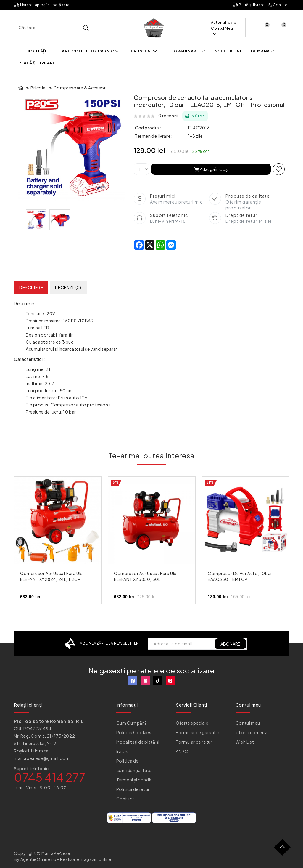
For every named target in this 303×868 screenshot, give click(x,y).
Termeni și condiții (135, 780)
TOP (285, 849)
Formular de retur (194, 742)
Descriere (31, 287)
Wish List (245, 742)
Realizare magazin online (86, 859)
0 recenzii (168, 116)
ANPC (182, 751)
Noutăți (37, 51)
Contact (278, 5)
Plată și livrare (249, 5)
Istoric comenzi (252, 732)
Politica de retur (133, 789)
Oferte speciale (192, 723)
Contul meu (248, 723)
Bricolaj (144, 51)
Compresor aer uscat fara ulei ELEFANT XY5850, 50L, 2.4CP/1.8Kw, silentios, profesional (151, 579)
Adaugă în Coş (211, 169)
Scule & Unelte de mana (245, 51)
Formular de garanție (198, 732)
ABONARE (230, 644)
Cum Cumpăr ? (132, 723)
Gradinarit (190, 51)
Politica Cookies (134, 732)
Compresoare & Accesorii (81, 88)
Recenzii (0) (68, 287)
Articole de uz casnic (90, 51)
